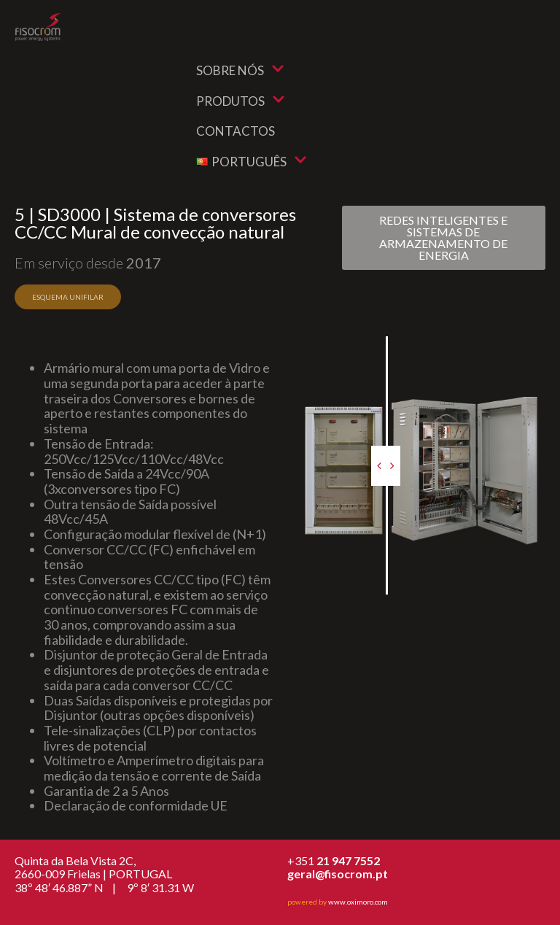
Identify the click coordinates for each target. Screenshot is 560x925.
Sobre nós (240, 70)
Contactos (236, 131)
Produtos (241, 101)
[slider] (386, 466)
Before (293, 347)
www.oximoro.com (358, 902)
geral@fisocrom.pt (338, 874)
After (540, 347)
